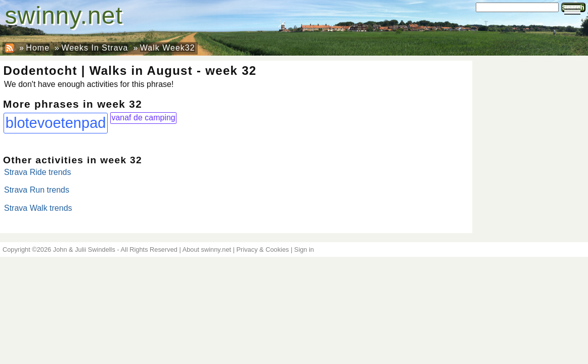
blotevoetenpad (56, 123)
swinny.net (64, 15)
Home (38, 48)
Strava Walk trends (38, 208)
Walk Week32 (168, 48)
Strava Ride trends (38, 172)
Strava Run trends (37, 190)
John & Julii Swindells (84, 249)
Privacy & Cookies (263, 249)
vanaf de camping (143, 118)
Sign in (304, 249)
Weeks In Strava (95, 48)
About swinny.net (207, 249)
